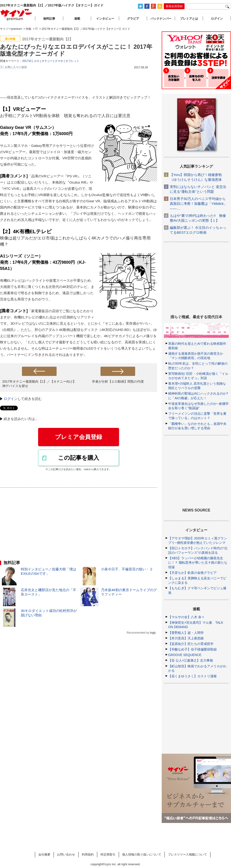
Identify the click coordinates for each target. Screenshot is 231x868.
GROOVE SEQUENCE (185, 655)
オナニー (47, 61)
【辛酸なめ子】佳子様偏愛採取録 (192, 649)
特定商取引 (108, 854)
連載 (77, 19)
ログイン (11, 399)
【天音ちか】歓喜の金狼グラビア (192, 573)
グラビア (133, 19)
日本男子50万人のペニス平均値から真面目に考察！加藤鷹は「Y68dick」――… (198, 204)
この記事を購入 (79, 458)
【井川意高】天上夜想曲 (186, 638)
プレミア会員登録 (79, 437)
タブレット (72, 61)
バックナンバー (161, 19)
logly (153, 633)
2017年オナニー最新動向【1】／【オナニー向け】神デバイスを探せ (39, 384)
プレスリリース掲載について (187, 854)
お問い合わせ (66, 854)
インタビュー (105, 19)
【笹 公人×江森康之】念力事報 (191, 660)
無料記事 (49, 19)
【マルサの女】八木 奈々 (186, 617)
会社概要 (44, 854)
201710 (27, 61)
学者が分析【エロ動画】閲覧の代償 (118, 381)
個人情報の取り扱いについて (142, 854)
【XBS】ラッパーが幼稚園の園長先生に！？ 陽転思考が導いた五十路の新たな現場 (198, 563)
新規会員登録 (174, 6)
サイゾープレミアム (16, 15)
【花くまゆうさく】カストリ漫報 (192, 676)
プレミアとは (189, 19)
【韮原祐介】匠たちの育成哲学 (191, 644)
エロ (36, 61)
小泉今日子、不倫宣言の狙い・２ (127, 569)
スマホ (59, 61)
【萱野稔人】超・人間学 (186, 633)
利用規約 (88, 854)
